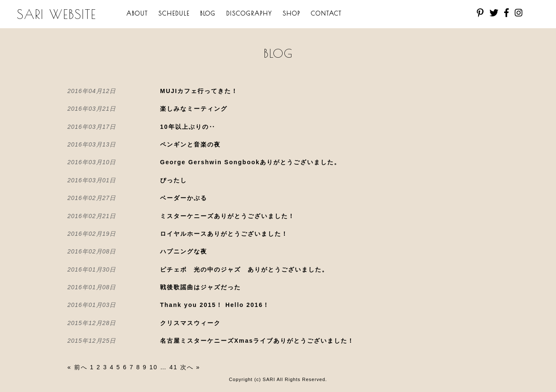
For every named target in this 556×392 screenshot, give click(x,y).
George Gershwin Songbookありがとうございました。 (250, 162)
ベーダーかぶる (184, 198)
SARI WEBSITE (57, 14)
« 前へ (78, 367)
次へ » (190, 367)
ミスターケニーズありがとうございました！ (227, 216)
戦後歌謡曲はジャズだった (200, 287)
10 (154, 367)
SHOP (291, 13)
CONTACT (326, 13)
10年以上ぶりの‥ (188, 127)
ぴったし (174, 180)
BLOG (208, 13)
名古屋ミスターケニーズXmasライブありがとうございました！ (257, 341)
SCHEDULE (174, 13)
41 (174, 367)
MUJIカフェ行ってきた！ (199, 91)
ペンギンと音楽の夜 (190, 144)
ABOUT (137, 13)
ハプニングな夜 (184, 251)
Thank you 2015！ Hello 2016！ (215, 305)
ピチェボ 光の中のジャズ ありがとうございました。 (244, 269)
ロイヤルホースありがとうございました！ (224, 234)
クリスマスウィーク (190, 323)
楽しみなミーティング (194, 109)
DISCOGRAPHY (249, 13)
